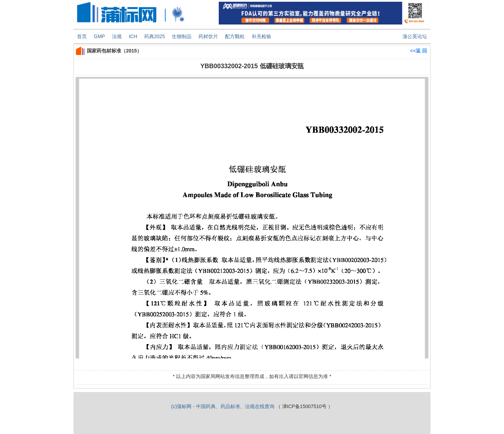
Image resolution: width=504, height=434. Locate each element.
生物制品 (182, 36)
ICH (133, 36)
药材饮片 (208, 36)
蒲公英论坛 (415, 36)
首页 (82, 36)
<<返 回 (419, 51)
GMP (99, 36)
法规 (117, 36)
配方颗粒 (235, 36)
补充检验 (261, 36)
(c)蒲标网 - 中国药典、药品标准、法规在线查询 (223, 406)
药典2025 (155, 36)
